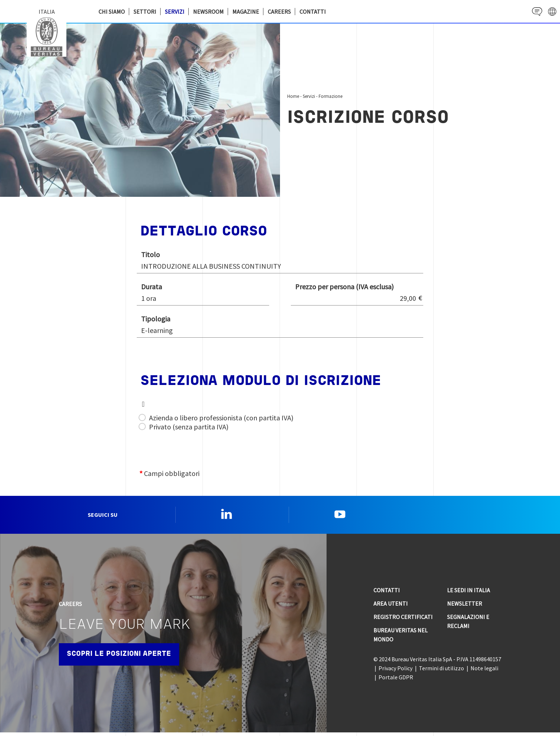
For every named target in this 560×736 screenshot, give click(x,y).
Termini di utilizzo (441, 672)
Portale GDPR (396, 681)
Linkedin (227, 516)
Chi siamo (112, 12)
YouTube (340, 516)
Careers (279, 12)
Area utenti (391, 607)
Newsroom (208, 12)
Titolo (150, 254)
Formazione (331, 96)
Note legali (484, 672)
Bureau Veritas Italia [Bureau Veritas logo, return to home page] (48, 36)
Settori (145, 12)
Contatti (313, 12)
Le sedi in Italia (469, 594)
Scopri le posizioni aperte (132, 658)
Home (293, 96)
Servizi (175, 12)
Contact (533, 11)
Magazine (246, 12)
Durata (152, 287)
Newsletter (465, 607)
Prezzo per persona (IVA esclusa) (344, 287)
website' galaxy (551, 11)
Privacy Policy (395, 672)
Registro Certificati (403, 620)
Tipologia (156, 319)
